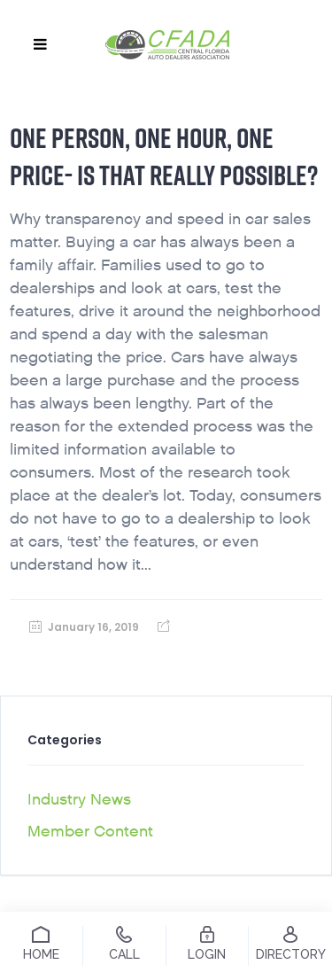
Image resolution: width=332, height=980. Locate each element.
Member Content (90, 832)
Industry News (79, 800)
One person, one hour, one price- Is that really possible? (164, 156)
